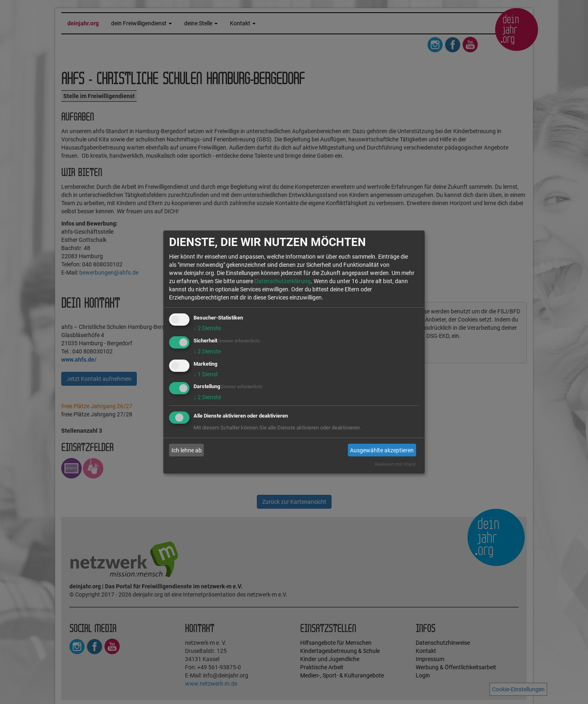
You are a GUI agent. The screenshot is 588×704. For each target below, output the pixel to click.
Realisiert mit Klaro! (395, 464)
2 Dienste (207, 328)
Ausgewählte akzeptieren (382, 450)
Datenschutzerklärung (283, 281)
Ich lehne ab (187, 450)
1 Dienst (206, 374)
